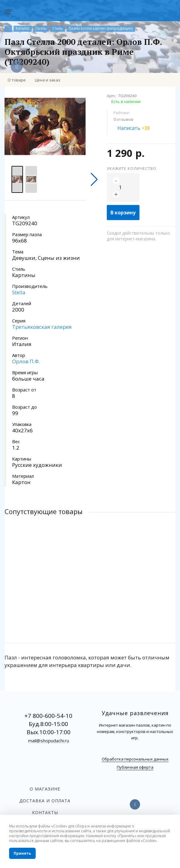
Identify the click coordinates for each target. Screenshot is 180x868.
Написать (137, 128)
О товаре (17, 80)
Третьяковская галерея (42, 327)
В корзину (123, 213)
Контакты (45, 812)
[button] (94, 180)
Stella (19, 292)
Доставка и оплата (45, 801)
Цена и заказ (47, 80)
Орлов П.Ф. (26, 361)
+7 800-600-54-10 (48, 716)
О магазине (45, 789)
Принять (22, 853)
